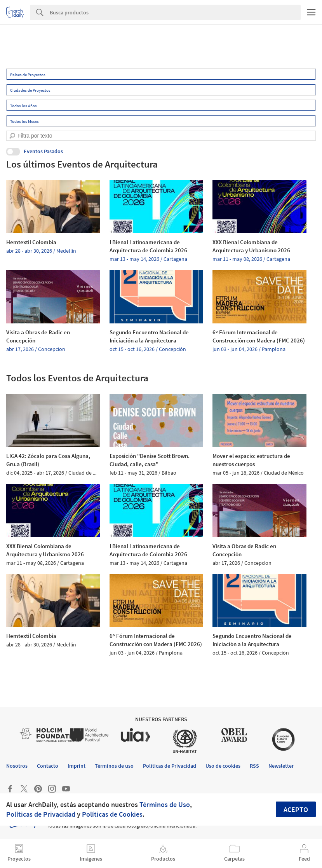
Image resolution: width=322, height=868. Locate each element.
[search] (12, 136)
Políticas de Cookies (112, 814)
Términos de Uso (165, 804)
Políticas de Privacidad (41, 814)
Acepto (296, 809)
